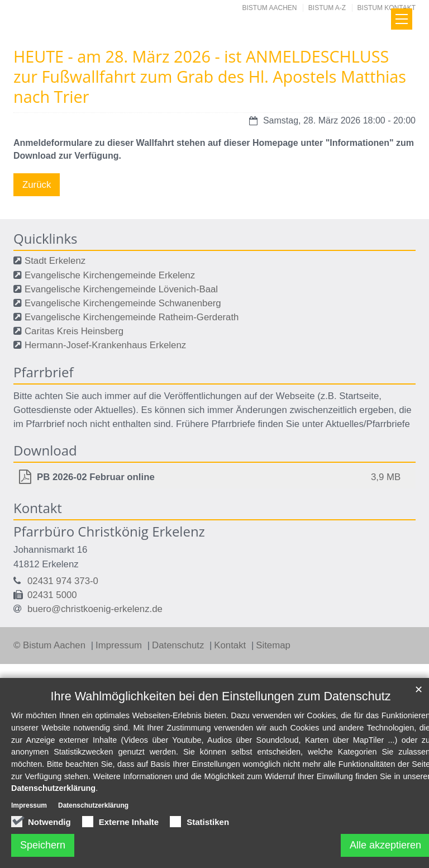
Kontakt (231, 645)
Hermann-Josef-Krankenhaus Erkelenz (105, 345)
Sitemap (273, 645)
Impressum (120, 645)
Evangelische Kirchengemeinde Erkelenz (110, 275)
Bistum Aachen (270, 8)
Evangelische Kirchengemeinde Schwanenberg (123, 303)
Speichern (43, 845)
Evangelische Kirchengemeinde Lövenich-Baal (121, 289)
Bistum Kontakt (387, 8)
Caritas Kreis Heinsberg (74, 331)
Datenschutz (179, 645)
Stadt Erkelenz (55, 261)
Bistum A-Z (327, 8)
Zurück (37, 185)
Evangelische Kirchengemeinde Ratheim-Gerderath (132, 317)
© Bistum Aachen (51, 645)
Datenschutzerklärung (53, 788)
